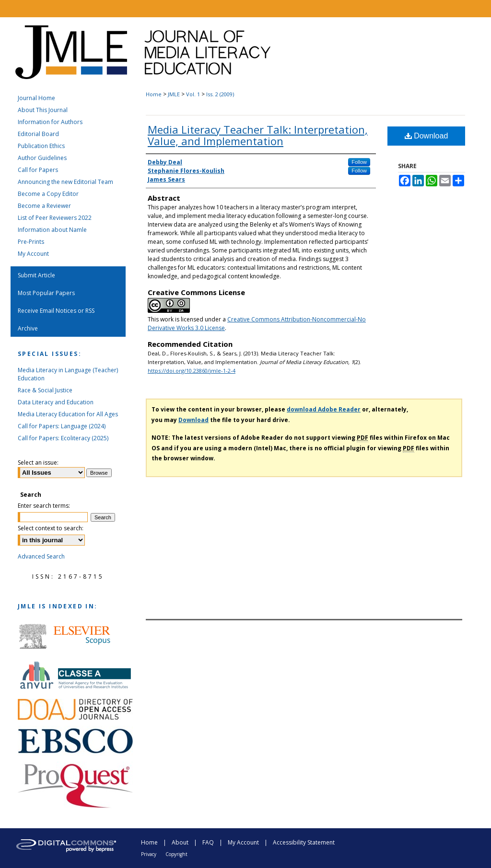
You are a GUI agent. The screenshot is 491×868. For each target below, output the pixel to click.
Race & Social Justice (45, 390)
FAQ (208, 842)
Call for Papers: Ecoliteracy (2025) (63, 438)
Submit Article (36, 275)
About (180, 842)
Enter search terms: (44, 506)
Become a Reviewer (44, 206)
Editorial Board (38, 134)
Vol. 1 (193, 94)
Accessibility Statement (304, 842)
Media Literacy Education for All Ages (68, 414)
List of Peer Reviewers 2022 (55, 218)
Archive (28, 328)
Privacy (149, 854)
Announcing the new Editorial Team (65, 182)
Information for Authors (50, 122)
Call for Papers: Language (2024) (62, 426)
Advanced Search (41, 556)
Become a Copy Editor (48, 194)
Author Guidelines (42, 158)
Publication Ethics (41, 146)
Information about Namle (52, 230)
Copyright (176, 854)
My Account (33, 254)
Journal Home (36, 98)
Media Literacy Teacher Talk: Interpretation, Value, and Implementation (258, 135)
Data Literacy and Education (56, 402)
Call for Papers (38, 170)
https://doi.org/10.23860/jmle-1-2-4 (192, 371)
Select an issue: (38, 463)
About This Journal (43, 110)
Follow (359, 162)
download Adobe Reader (324, 409)
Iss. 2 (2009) (220, 94)
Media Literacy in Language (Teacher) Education (68, 374)
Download (427, 136)
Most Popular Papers (46, 293)
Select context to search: (51, 528)
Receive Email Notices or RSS (56, 311)
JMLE (174, 94)
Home (154, 94)
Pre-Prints (31, 242)
